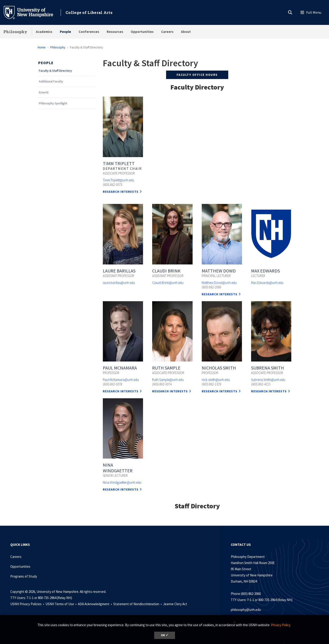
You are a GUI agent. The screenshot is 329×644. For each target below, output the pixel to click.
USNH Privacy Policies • (28, 604)
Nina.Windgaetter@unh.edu (122, 482)
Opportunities (142, 32)
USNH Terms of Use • (61, 604)
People (65, 32)
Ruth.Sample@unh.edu (168, 380)
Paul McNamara (120, 368)
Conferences (89, 32)
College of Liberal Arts (89, 12)
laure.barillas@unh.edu (119, 283)
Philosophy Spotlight (53, 103)
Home (42, 47)
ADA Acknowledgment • (95, 604)
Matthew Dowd (219, 271)
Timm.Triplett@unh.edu (118, 180)
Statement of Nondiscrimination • (138, 604)
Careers (167, 32)
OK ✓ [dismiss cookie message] (165, 635)
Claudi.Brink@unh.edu (168, 283)
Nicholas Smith (219, 368)
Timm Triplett (119, 163)
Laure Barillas (119, 271)
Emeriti (44, 92)
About (186, 32)
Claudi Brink (166, 271)
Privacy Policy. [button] (281, 625)
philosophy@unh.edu (246, 610)
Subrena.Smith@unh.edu (268, 380)
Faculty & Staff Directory (55, 71)
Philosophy (15, 32)
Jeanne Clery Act (175, 604)
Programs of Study (24, 576)
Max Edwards (265, 271)
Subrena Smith (268, 368)
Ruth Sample (166, 368)
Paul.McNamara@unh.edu (121, 380)
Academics (44, 32)
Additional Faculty (51, 81)
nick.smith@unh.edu (216, 380)
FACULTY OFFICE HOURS (197, 75)
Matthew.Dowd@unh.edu (219, 283)
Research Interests (121, 192)
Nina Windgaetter (118, 468)
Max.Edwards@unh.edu (267, 283)
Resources (115, 32)
